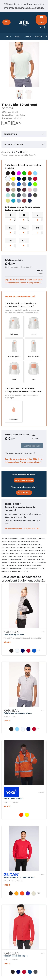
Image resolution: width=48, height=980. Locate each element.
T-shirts (8, 36)
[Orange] (22, 893)
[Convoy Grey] (35, 972)
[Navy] (23, 651)
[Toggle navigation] (6, 22)
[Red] (28, 651)
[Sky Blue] (17, 729)
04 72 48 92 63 (24, 493)
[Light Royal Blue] (34, 651)
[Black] (11, 651)
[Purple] (28, 893)
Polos (18, 36)
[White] (17, 651)
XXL (24, 228)
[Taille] (10, 220)
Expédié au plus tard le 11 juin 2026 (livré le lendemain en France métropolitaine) (24, 281)
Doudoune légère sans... (15, 634)
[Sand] (33, 893)
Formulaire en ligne (24, 480)
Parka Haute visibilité (14, 799)
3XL (38, 228)
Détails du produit (14, 144)
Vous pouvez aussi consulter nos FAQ (22, 528)
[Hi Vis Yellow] (27, 815)
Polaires (39, 36)
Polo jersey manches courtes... (18, 713)
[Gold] (16, 893)
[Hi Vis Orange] (21, 815)
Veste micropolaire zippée (16, 956)
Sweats (28, 36)
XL (10, 228)
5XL (24, 240)
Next (46, 36)
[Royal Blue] (30, 972)
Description (10, 134)
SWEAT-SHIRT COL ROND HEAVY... (20, 877)
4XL (10, 240)
